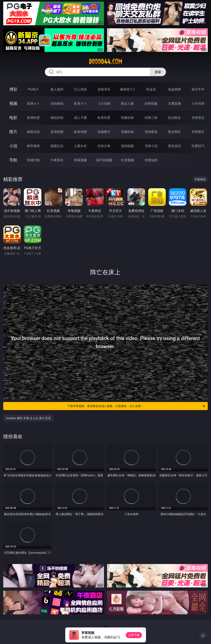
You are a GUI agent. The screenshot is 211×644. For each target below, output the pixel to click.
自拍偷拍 (57, 103)
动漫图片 (104, 132)
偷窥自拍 (33, 132)
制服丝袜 (127, 118)
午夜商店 (57, 160)
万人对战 (80, 89)
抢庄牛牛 (198, 89)
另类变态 (198, 118)
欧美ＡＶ (80, 103)
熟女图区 (174, 132)
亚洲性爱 (33, 118)
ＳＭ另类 (198, 103)
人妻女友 (80, 146)
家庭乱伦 (57, 146)
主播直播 (174, 103)
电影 (13, 117)
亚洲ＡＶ (33, 103)
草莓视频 (80, 160)
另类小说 (151, 146)
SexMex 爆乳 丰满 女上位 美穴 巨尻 (29, 418)
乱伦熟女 (174, 118)
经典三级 (151, 118)
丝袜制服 (151, 103)
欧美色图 (80, 132)
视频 (13, 103)
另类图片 (198, 132)
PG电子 (33, 89)
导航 (13, 160)
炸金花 (151, 89)
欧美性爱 (104, 118)
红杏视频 (127, 160)
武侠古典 (104, 146)
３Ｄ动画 (104, 103)
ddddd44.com (105, 62)
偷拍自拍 (57, 118)
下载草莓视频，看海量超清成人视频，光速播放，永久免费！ (136, 406)
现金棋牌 (174, 89)
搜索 (158, 72)
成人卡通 (80, 118)
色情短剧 (151, 160)
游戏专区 (104, 89)
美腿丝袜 (127, 132)
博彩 (13, 89)
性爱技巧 (198, 146)
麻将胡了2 (128, 89)
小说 (13, 146)
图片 (13, 132)
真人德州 (57, 89)
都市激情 (33, 146)
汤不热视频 (104, 160)
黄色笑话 (174, 146)
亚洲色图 (57, 132)
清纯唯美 (151, 132)
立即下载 (134, 635)
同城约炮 (33, 160)
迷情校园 (127, 146)
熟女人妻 (127, 103)
